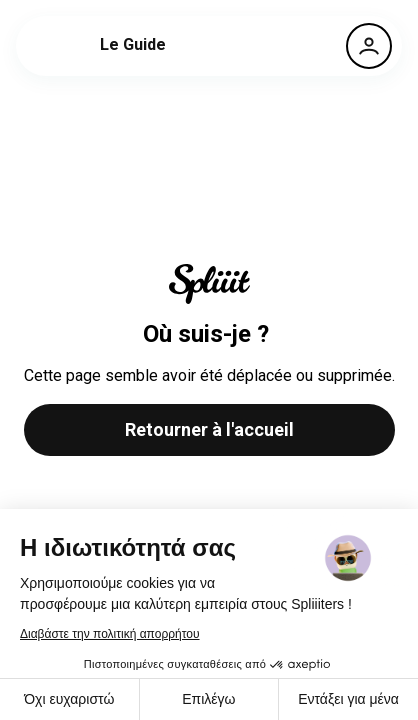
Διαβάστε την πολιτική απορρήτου (110, 634)
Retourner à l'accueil (209, 429)
